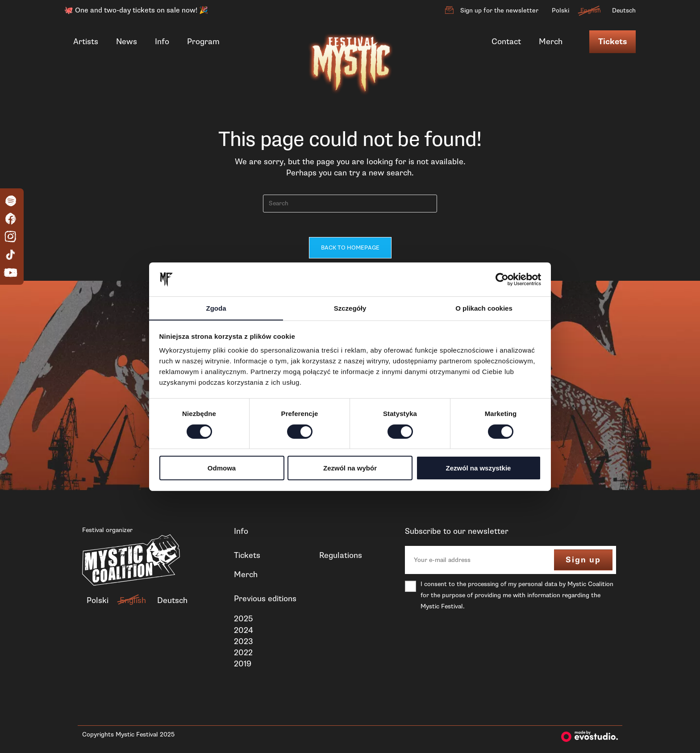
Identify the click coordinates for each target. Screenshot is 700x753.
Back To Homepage (350, 250)
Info (162, 42)
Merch (551, 42)
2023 (244, 643)
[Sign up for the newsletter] (449, 10)
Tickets (612, 42)
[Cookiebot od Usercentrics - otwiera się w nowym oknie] (502, 279)
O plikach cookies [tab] (484, 308)
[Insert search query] (350, 204)
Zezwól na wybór (350, 468)
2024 (244, 632)
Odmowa (222, 468)
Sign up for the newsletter (499, 10)
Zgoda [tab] (216, 308)
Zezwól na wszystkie (479, 468)
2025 (243, 621)
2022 (243, 654)
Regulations (341, 557)
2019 (243, 666)
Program (203, 42)
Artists (86, 42)
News (127, 42)
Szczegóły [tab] (350, 308)
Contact (506, 42)
